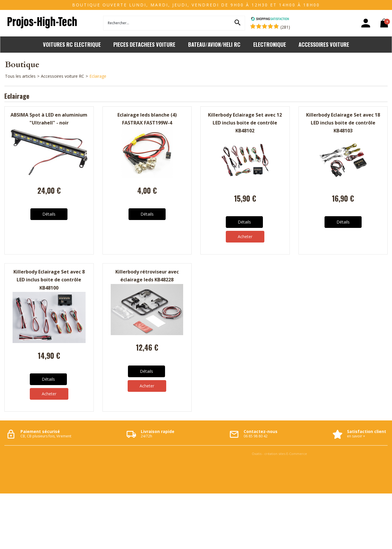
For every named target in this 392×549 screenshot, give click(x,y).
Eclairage (98, 76)
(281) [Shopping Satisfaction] (285, 27)
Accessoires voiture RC (63, 76)
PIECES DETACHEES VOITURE (144, 44)
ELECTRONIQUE (270, 44)
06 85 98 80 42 (256, 436)
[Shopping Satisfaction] (270, 19)
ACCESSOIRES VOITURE (324, 44)
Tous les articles (20, 76)
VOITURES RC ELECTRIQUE (72, 44)
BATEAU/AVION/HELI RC (214, 44)
